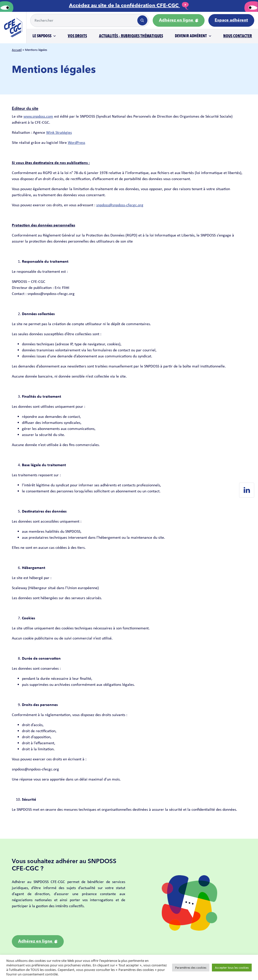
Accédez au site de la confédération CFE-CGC (129, 6)
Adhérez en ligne (179, 20)
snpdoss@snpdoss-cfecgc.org (120, 205)
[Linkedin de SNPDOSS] (247, 490)
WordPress (76, 142)
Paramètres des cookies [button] (191, 968)
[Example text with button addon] (83, 20)
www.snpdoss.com (38, 116)
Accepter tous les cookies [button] (232, 968)
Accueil (17, 50)
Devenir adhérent (191, 36)
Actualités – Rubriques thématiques (131, 36)
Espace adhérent (231, 20)
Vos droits (77, 36)
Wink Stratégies (59, 132)
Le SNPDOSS (42, 36)
